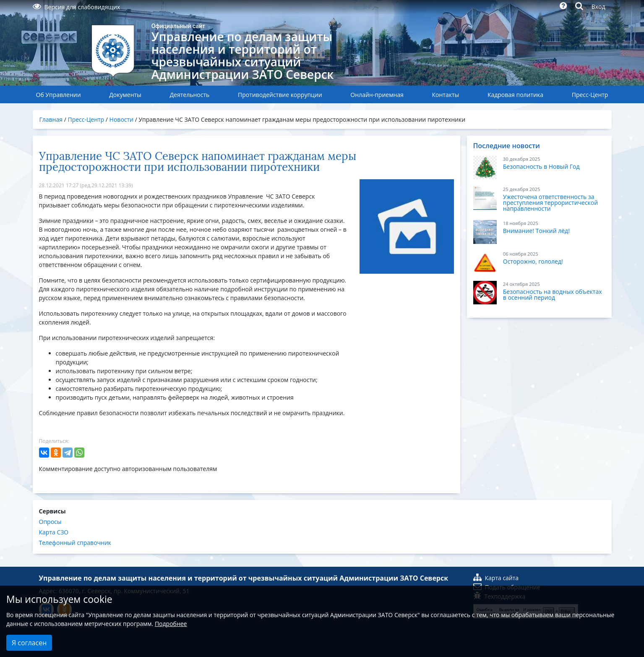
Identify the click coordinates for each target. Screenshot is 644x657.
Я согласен (29, 643)
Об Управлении (59, 95)
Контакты (446, 95)
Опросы (50, 522)
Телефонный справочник (75, 543)
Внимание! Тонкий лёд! (536, 231)
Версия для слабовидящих (77, 7)
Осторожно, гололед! (533, 261)
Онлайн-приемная (377, 95)
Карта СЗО (54, 532)
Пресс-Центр (590, 95)
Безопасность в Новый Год (541, 166)
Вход (598, 7)
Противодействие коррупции (280, 95)
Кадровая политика (515, 95)
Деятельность (190, 95)
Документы (125, 95)
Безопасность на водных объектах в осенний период (553, 294)
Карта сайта (496, 578)
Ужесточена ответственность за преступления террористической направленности (550, 203)
